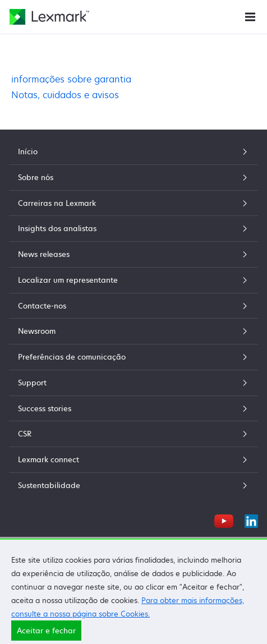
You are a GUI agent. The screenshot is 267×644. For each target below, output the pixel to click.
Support (133, 383)
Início (133, 151)
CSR (133, 434)
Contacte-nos (133, 306)
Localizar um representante (133, 280)
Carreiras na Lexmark (133, 203)
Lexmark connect (133, 459)
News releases (133, 254)
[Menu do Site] (250, 16)
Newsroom (133, 331)
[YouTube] (224, 519)
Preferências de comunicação (133, 357)
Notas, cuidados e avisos (65, 95)
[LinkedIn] (251, 519)
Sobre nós (133, 177)
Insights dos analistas (133, 228)
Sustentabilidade (133, 485)
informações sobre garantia (71, 79)
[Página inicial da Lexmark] (49, 17)
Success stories (133, 408)
